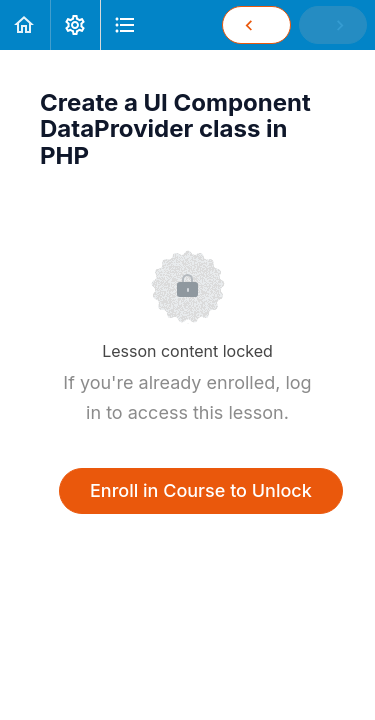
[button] (25, 25)
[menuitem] (75, 25)
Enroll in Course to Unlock (201, 490)
